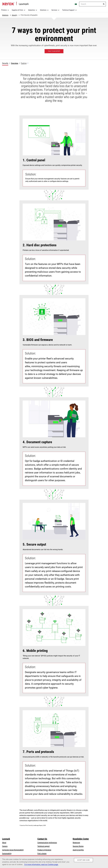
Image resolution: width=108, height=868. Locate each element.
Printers (4, 10)
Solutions (43, 10)
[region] (54, 862)
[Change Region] (76, 4)
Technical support (44, 846)
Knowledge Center (81, 839)
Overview (15, 63)
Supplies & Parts (17, 10)
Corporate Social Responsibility (13, 850)
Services (54, 10)
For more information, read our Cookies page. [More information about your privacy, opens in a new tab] (41, 865)
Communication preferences (47, 843)
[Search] (104, 4)
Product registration (44, 850)
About (4, 843)
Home (15, 4)
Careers (5, 846)
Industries (32, 10)
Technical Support (68, 10)
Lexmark (6, 839)
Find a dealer (42, 854)
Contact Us (42, 839)
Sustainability (7, 854)
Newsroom (76, 843)
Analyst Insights (78, 850)
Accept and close (83, 860)
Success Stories (78, 846)
